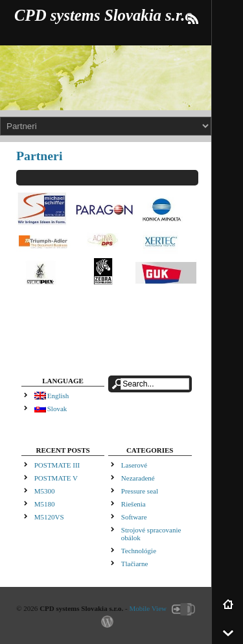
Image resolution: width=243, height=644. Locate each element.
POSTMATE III (57, 465)
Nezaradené (138, 478)
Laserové (134, 465)
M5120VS (49, 517)
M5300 (45, 491)
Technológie (139, 551)
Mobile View (148, 608)
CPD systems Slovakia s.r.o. (106, 15)
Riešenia (133, 504)
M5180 (45, 504)
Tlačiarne (135, 564)
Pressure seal (140, 491)
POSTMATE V (56, 478)
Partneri (39, 156)
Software (134, 517)
